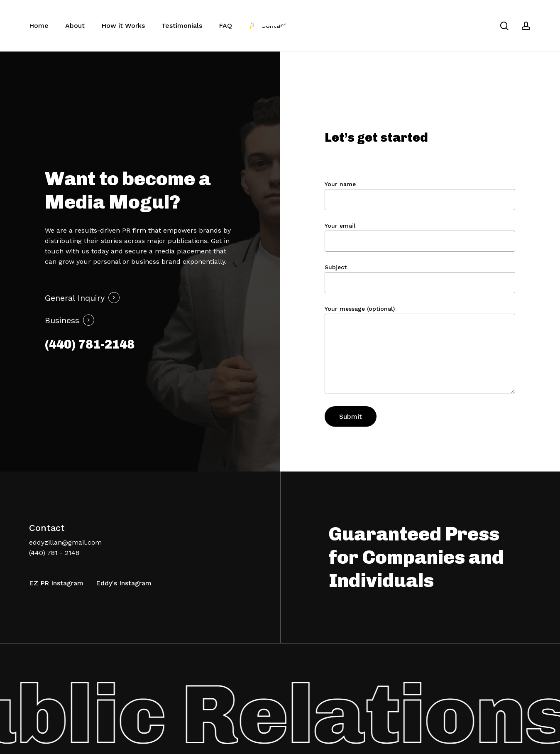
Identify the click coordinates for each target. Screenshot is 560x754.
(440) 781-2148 (90, 344)
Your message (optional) (420, 351)
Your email (420, 237)
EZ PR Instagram (56, 583)
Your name (420, 195)
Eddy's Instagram (124, 583)
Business (62, 320)
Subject (420, 279)
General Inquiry (75, 298)
